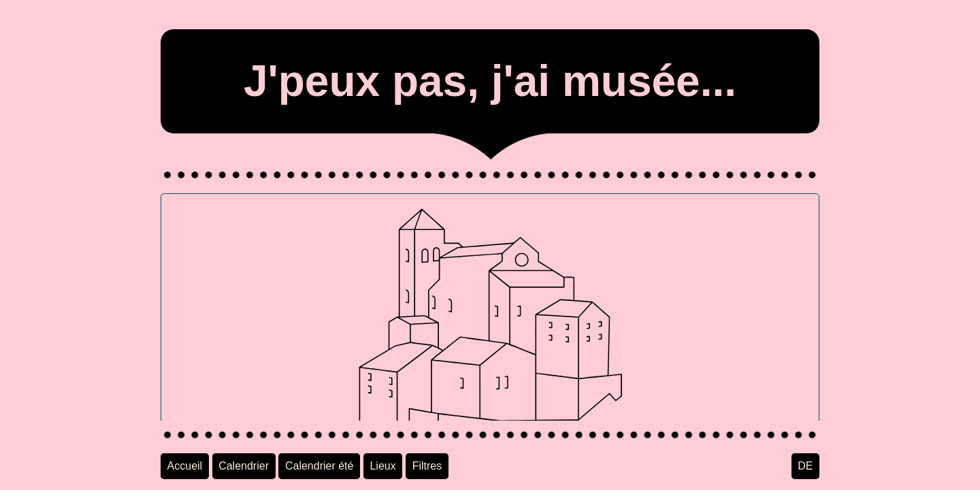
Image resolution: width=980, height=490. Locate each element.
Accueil (185, 466)
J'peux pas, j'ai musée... (490, 81)
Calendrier (244, 466)
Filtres (427, 466)
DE (805, 466)
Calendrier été (320, 466)
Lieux (382, 466)
